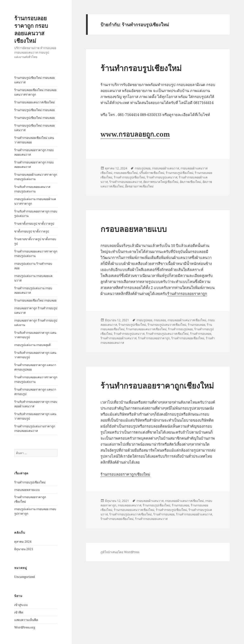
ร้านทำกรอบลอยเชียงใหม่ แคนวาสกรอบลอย (34, 140)
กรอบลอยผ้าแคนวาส (165, 168)
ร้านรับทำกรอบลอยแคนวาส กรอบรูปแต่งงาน (32, 189)
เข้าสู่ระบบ (21, 605)
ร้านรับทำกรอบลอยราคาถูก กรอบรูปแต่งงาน (36, 214)
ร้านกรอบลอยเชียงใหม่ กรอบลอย (35, 300)
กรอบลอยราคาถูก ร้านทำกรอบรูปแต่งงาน (36, 323)
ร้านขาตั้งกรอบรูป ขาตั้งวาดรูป (34, 224)
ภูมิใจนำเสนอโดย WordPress (120, 552)
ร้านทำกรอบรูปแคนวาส (162, 177)
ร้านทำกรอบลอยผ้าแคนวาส (118, 338)
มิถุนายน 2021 (24, 549)
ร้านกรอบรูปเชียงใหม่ (179, 173)
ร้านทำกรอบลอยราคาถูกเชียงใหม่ (157, 386)
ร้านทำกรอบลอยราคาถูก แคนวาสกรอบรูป (35, 392)
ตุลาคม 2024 (23, 542)
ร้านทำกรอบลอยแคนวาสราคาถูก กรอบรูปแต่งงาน (36, 254)
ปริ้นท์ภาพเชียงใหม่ (152, 173)
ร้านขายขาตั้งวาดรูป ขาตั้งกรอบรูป (35, 241)
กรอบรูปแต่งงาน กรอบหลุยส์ (32, 345)
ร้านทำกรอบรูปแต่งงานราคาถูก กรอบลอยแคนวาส (35, 428)
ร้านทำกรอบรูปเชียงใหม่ (30, 482)
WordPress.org (25, 627)
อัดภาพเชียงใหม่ (190, 182)
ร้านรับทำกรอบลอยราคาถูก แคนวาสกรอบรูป (35, 335)
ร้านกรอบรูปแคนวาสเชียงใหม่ (167, 325)
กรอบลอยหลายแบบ (27, 490)
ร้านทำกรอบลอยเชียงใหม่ (188, 338)
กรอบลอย (160, 320)
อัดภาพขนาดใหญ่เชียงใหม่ (161, 182)
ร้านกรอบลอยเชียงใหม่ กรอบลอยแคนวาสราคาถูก (35, 92)
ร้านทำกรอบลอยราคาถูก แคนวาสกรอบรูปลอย (35, 367)
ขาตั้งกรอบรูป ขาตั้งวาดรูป (32, 231)
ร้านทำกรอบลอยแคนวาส (125, 182)
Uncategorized (24, 577)
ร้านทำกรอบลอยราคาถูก (187, 293)
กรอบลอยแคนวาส (129, 505)
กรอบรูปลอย (143, 168)
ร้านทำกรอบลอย (201, 334)
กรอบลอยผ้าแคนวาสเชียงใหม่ (187, 320)
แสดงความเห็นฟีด (26, 620)
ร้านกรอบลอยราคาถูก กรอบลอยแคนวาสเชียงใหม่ (31, 29)
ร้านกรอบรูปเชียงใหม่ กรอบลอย (34, 110)
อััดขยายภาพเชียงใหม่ (139, 186)
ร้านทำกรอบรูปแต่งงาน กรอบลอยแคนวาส (33, 290)
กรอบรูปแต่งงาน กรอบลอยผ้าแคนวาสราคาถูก (35, 201)
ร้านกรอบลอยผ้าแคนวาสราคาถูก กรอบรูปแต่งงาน (36, 177)
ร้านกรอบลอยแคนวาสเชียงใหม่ (34, 102)
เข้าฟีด (19, 612)
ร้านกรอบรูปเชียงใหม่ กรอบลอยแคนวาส (34, 80)
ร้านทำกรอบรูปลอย (180, 329)
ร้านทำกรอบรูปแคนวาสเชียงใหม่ (167, 334)
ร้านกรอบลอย (196, 325)
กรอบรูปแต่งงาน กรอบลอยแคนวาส (33, 278)
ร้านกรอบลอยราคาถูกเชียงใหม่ (125, 474)
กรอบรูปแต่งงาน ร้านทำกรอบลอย (33, 266)
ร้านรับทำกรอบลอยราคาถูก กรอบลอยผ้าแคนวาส (36, 404)
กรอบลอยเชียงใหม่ (126, 173)
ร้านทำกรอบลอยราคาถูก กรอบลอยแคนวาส (34, 152)
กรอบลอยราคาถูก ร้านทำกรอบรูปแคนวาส (36, 310)
